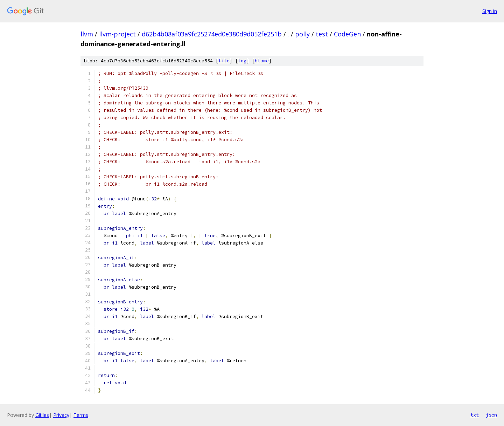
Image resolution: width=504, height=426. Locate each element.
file (224, 61)
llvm (87, 34)
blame (262, 61)
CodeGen (347, 34)
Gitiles (42, 415)
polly (302, 34)
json (491, 415)
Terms (81, 415)
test (322, 34)
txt (475, 415)
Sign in (490, 11)
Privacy (61, 415)
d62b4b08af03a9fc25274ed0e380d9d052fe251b (212, 34)
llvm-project (117, 34)
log (242, 61)
